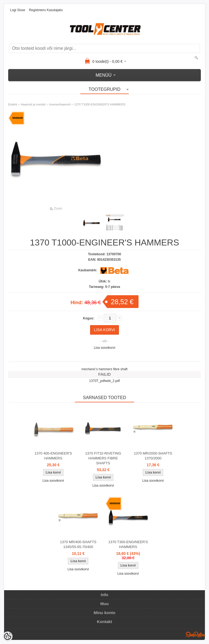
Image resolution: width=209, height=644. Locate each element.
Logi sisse (18, 10)
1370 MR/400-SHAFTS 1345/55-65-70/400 (78, 544)
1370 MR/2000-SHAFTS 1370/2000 (153, 456)
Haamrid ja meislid (33, 104)
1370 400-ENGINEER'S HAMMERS (53, 456)
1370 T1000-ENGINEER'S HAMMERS (100, 104)
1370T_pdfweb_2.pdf (105, 381)
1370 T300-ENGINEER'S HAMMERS (128, 544)
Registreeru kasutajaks (46, 10)
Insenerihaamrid (60, 104)
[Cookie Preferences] (8, 636)
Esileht (13, 104)
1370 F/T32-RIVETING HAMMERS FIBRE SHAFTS (103, 458)
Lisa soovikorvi (105, 348)
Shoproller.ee (195, 634)
